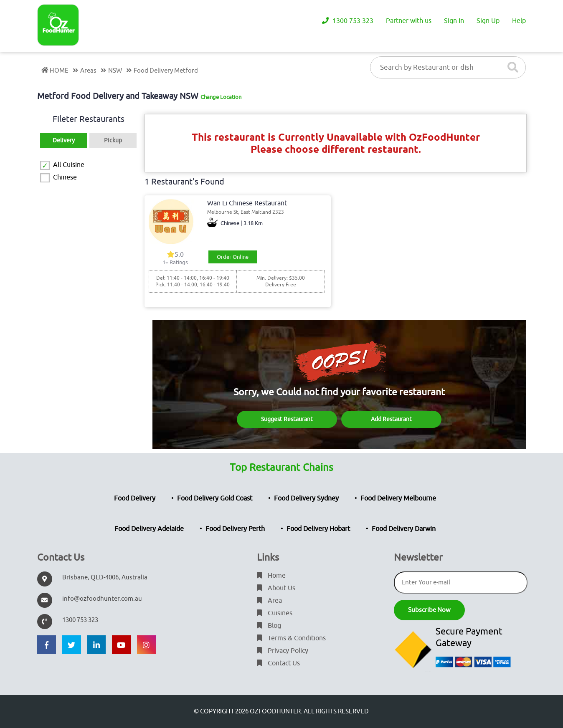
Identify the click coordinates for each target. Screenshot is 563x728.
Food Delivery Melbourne (398, 498)
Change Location (221, 97)
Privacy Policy (283, 651)
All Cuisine (69, 165)
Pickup (113, 140)
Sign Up (488, 21)
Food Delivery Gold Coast (215, 498)
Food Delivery (135, 498)
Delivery (64, 140)
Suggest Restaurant (287, 419)
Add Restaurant (391, 419)
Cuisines (275, 613)
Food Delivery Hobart (318, 529)
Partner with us (409, 21)
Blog (269, 626)
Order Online (233, 257)
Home (271, 576)
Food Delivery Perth (235, 529)
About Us (276, 588)
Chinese (65, 177)
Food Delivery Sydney (306, 498)
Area (269, 601)
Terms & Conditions (291, 638)
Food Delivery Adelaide (149, 529)
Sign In (454, 21)
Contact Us (278, 663)
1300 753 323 (348, 21)
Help (519, 21)
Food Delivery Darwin (404, 529)
